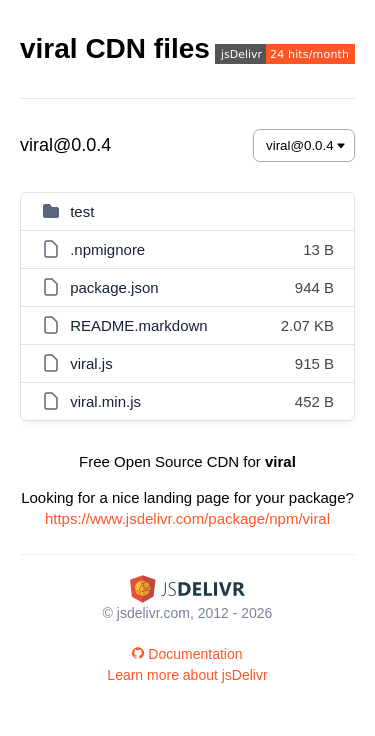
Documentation (187, 654)
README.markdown (139, 325)
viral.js (91, 363)
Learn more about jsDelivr (187, 675)
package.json (114, 287)
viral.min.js (105, 401)
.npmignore (107, 249)
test (82, 211)
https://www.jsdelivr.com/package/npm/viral (187, 518)
